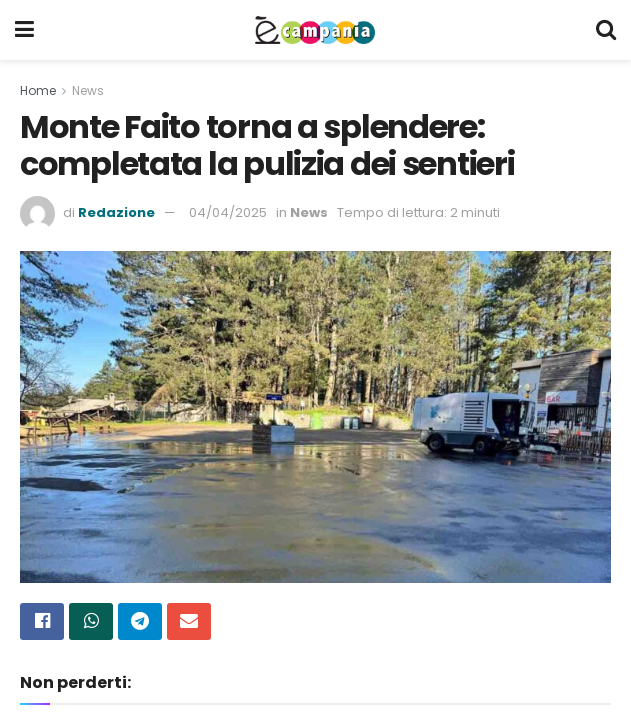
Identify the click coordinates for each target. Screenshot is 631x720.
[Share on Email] (189, 622)
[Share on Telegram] (140, 622)
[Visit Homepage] (315, 30)
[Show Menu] (24, 30)
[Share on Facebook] (42, 622)
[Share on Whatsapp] (91, 622)
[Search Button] (606, 30)
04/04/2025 (228, 212)
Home (38, 90)
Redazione (116, 212)
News (88, 90)
